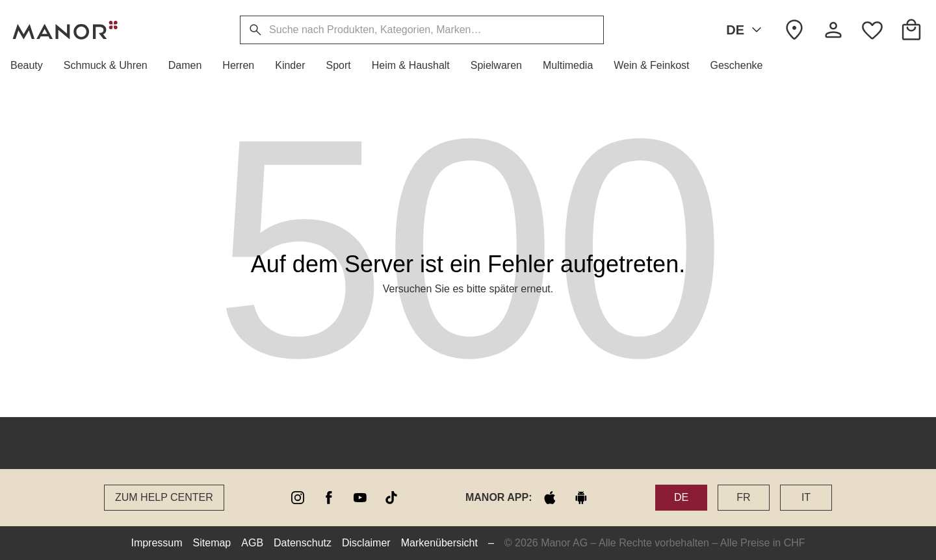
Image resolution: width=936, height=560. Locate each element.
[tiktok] (391, 498)
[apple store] (550, 498)
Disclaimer (366, 543)
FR (743, 497)
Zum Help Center (164, 497)
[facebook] (329, 498)
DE (746, 30)
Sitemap (212, 543)
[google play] (581, 498)
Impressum (156, 543)
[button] (32, 66)
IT (806, 497)
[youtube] (360, 498)
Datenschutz (303, 543)
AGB (252, 543)
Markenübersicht (439, 543)
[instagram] (298, 498)
